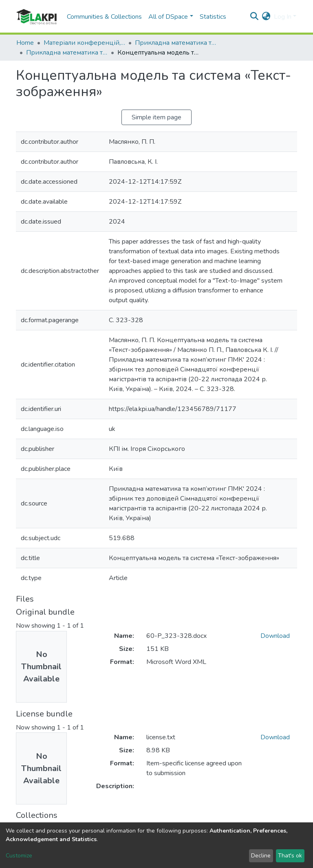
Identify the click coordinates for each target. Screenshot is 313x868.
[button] (266, 17)
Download (275, 636)
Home (25, 43)
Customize (19, 856)
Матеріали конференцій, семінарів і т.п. (84, 43)
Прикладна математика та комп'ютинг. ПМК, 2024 (67, 53)
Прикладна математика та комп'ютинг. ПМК (176, 43)
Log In (283, 17)
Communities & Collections (104, 17)
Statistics (213, 17)
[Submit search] (255, 17)
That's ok (290, 856)
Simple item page (156, 117)
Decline (261, 856)
